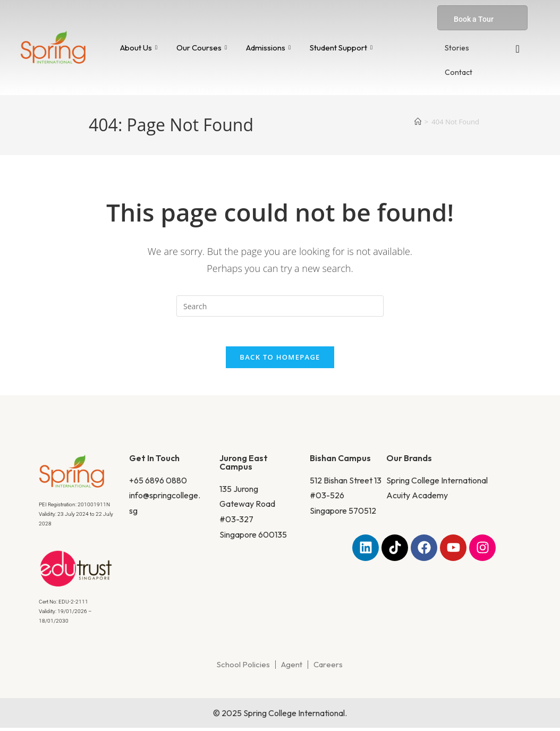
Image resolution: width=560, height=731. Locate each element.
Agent (292, 668)
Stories (457, 48)
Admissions (268, 48)
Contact (459, 72)
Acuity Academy (417, 498)
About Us (139, 48)
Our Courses (202, 48)
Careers (328, 668)
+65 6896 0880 (158, 483)
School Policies (243, 668)
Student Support (341, 48)
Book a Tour (474, 19)
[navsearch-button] (517, 49)
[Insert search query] (280, 306)
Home (121, 188)
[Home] (418, 122)
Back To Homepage (280, 360)
